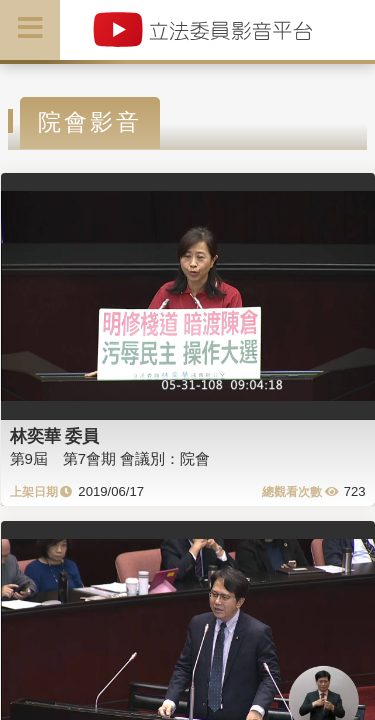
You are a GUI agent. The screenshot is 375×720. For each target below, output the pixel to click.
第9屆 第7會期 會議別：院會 (110, 458)
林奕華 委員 (55, 436)
